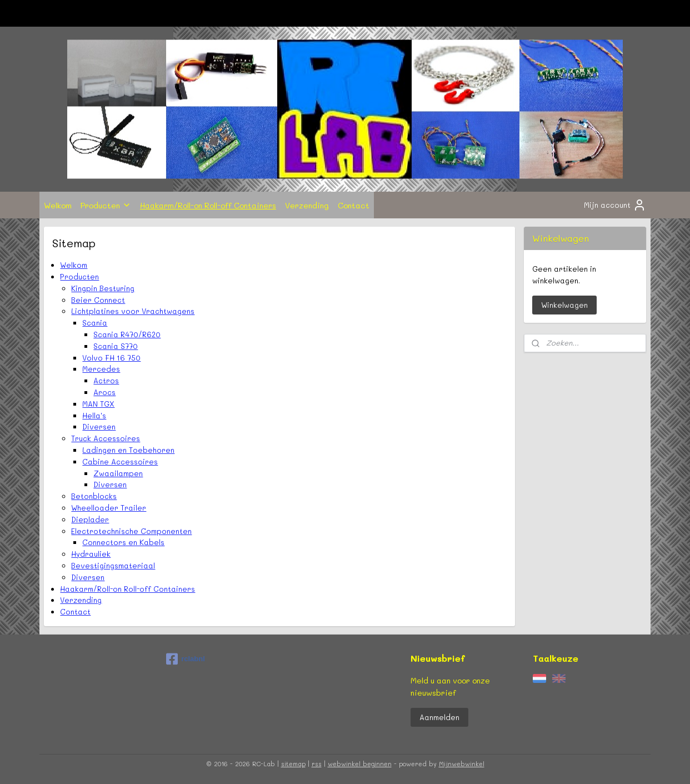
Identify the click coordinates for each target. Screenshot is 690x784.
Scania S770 (116, 346)
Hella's (94, 415)
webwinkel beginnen (360, 764)
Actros (106, 380)
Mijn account (615, 205)
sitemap (293, 764)
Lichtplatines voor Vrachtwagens (133, 311)
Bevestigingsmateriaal (113, 565)
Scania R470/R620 (127, 334)
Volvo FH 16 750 (111, 358)
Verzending (307, 205)
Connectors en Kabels (123, 542)
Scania (95, 323)
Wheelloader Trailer (109, 508)
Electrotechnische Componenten (131, 531)
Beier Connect (98, 300)
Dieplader (90, 519)
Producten (106, 205)
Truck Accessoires (106, 438)
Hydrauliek (91, 554)
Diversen (99, 426)
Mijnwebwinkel (462, 764)
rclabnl (186, 659)
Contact (354, 205)
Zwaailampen (118, 473)
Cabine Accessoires (120, 461)
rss (317, 764)
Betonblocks (94, 496)
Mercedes (101, 369)
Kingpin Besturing (103, 288)
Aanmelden (439, 717)
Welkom (58, 205)
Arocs (104, 392)
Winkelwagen (564, 305)
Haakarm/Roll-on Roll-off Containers (208, 205)
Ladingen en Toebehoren (128, 450)
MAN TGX (98, 404)
